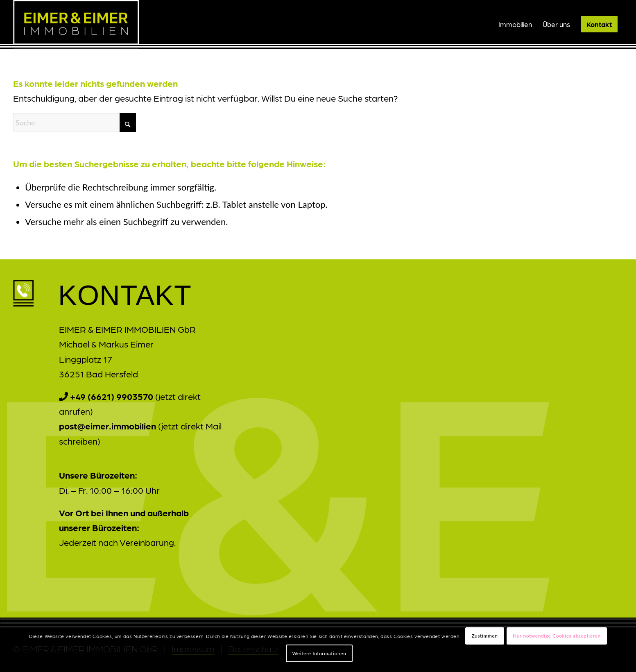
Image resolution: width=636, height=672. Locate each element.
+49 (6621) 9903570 (112, 396)
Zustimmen (484, 636)
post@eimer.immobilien (108, 426)
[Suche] (75, 123)
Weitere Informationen (319, 653)
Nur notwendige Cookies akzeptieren (557, 636)
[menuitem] (515, 24)
